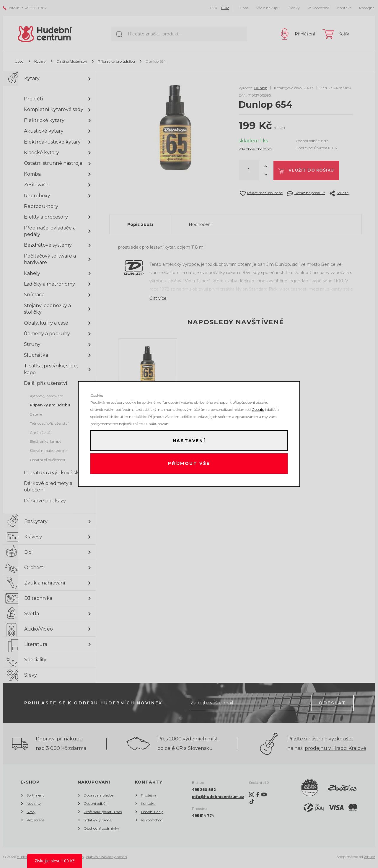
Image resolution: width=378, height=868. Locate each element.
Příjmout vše (189, 464)
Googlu (258, 409)
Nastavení (189, 440)
